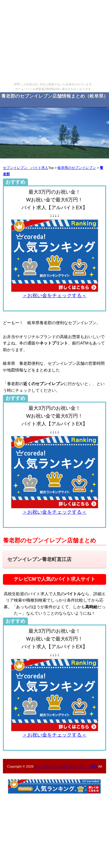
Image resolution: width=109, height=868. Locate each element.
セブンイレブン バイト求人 (26, 168)
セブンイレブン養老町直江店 (39, 559)
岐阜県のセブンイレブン (77, 168)
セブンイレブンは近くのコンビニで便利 (66, 766)
